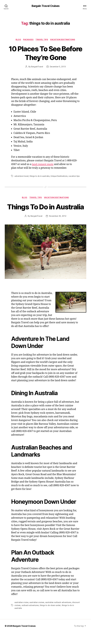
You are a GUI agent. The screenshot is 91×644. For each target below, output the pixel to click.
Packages (28, 40)
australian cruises (37, 614)
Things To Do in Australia (45, 214)
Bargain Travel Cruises (45, 6)
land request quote (43, 164)
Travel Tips (42, 40)
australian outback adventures (59, 614)
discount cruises (22, 617)
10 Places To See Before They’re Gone (45, 53)
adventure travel (22, 176)
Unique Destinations (59, 176)
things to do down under (58, 617)
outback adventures (38, 617)
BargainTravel (37, 67)
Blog (18, 40)
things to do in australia (40, 176)
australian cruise (21, 614)
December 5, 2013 (58, 67)
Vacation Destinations (63, 40)
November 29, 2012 (58, 228)
